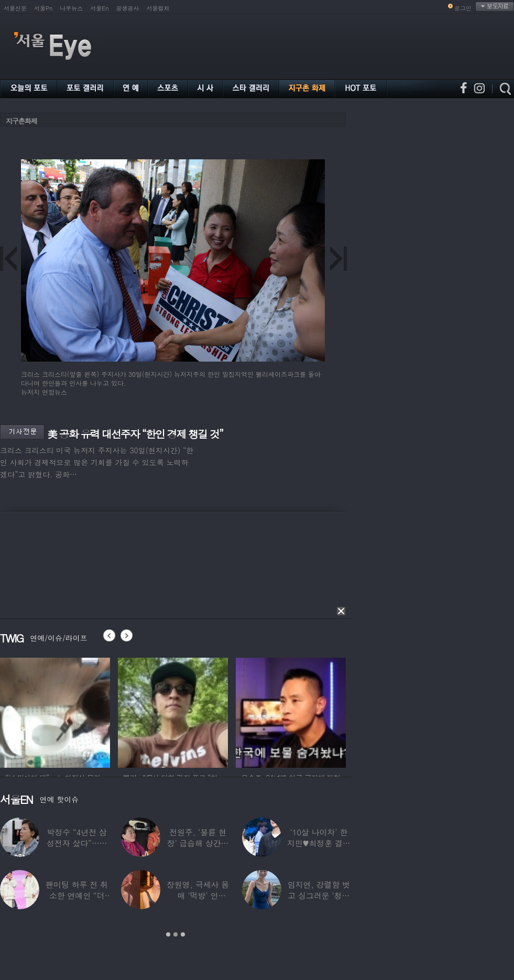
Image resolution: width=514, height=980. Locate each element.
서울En (99, 8)
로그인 (463, 8)
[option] (55, 711)
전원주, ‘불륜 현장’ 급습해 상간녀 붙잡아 (198, 843)
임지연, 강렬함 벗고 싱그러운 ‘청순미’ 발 (319, 895)
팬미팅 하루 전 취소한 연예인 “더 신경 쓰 (77, 895)
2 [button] (176, 934)
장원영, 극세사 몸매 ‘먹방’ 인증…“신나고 (198, 895)
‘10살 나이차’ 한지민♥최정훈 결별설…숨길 (319, 843)
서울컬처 (158, 8)
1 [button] (168, 934)
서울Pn (43, 8)
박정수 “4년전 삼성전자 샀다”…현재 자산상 (77, 843)
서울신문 (15, 8)
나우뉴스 (71, 8)
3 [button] (183, 934)
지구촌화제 (21, 121)
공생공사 (128, 8)
